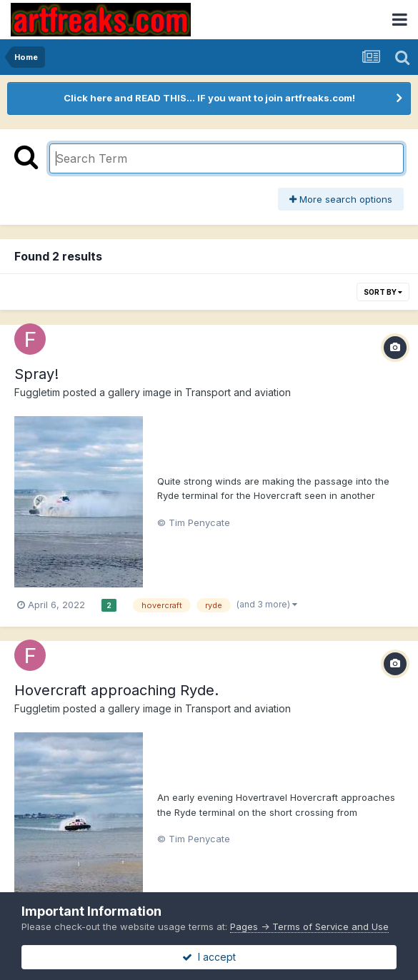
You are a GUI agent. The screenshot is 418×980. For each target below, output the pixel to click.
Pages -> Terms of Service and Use (309, 926)
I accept (209, 957)
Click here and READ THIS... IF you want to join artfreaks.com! (209, 98)
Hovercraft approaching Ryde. (116, 690)
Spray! (36, 374)
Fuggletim (37, 392)
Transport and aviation (238, 392)
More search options (341, 199)
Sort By (383, 292)
